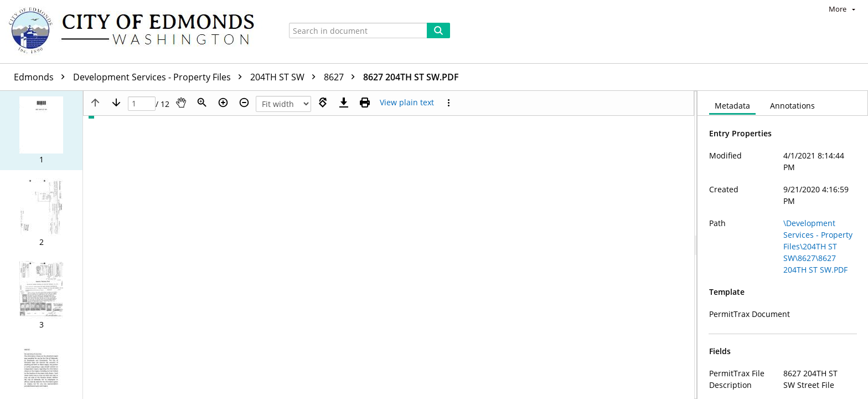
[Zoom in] (223, 103)
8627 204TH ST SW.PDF (411, 77)
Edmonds (42, 77)
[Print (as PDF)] (365, 103)
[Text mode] (407, 103)
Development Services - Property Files (160, 77)
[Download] (344, 103)
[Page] (142, 104)
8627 (342, 77)
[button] (41, 131)
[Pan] (181, 103)
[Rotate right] (323, 103)
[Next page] (116, 103)
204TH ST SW (286, 77)
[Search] (438, 30)
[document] (783, 245)
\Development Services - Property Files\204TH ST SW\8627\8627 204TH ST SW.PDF (818, 246)
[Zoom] (202, 103)
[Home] (137, 32)
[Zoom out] (244, 103)
